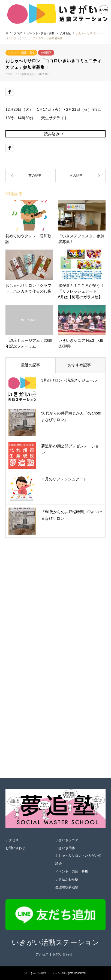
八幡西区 (46, 53)
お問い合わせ (15, 848)
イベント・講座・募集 (21, 53)
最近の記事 (31, 365)
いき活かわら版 (67, 879)
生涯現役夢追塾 (67, 887)
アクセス (12, 840)
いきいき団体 (65, 848)
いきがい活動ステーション (55, 942)
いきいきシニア (67, 840)
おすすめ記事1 (80, 365)
